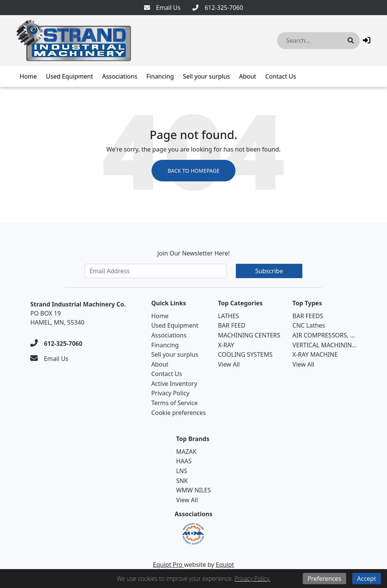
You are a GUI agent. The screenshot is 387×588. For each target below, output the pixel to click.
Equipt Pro (169, 565)
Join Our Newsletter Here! (193, 253)
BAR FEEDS (308, 316)
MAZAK (186, 452)
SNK (182, 481)
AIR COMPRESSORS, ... (324, 335)
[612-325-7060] (218, 8)
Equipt (225, 565)
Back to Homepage (193, 171)
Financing (160, 76)
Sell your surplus (206, 76)
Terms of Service (174, 403)
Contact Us (281, 76)
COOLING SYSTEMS (245, 354)
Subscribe (269, 271)
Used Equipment (70, 76)
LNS (182, 471)
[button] (367, 40)
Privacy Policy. (252, 579)
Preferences (324, 579)
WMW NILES (193, 490)
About (247, 76)
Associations (120, 76)
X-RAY (226, 345)
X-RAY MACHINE (315, 354)
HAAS (184, 461)
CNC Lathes (309, 325)
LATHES (229, 316)
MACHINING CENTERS (249, 335)
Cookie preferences (179, 413)
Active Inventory (174, 384)
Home (28, 76)
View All (229, 364)
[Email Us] (162, 8)
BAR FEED (232, 325)
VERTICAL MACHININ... (325, 345)
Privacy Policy (170, 393)
